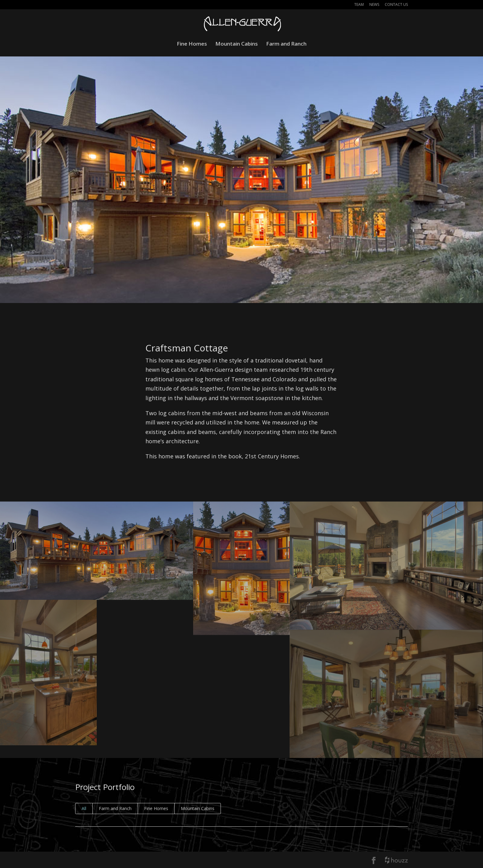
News (374, 5)
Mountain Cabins (237, 44)
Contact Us (396, 5)
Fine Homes (192, 44)
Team (359, 5)
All (84, 808)
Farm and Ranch (286, 44)
